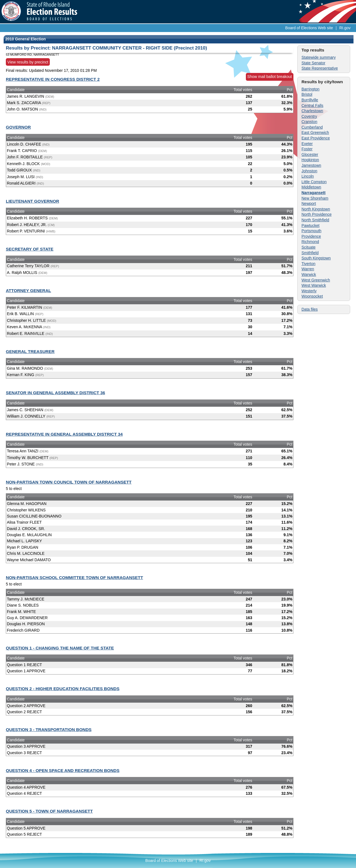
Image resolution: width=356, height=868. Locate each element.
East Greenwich (315, 133)
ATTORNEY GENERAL (28, 290)
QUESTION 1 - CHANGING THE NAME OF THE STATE (60, 648)
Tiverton (308, 264)
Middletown (311, 187)
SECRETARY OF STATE (30, 249)
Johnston (309, 171)
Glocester (310, 155)
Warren (308, 269)
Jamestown (311, 165)
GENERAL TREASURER (30, 351)
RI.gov (345, 28)
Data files (310, 309)
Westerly (309, 291)
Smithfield (310, 253)
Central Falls (312, 106)
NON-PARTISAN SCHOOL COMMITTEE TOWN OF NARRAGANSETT (74, 578)
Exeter (307, 144)
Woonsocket (312, 296)
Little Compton (314, 182)
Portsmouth (311, 231)
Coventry (309, 116)
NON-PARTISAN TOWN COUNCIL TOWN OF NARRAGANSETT (69, 482)
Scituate (309, 247)
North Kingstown (316, 209)
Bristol (307, 94)
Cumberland (312, 127)
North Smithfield (315, 220)
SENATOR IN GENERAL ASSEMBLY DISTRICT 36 (55, 393)
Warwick (309, 274)
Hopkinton (310, 160)
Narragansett (313, 193)
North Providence (317, 214)
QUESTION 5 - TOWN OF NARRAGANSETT (49, 811)
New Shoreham (315, 198)
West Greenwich (316, 280)
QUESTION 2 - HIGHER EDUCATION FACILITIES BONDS (63, 689)
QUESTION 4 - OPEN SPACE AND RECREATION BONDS (63, 770)
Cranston (309, 122)
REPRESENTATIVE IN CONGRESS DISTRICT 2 (53, 79)
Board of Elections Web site (309, 28)
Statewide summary (319, 57)
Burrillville (310, 100)
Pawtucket (311, 225)
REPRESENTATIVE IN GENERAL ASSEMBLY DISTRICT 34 (64, 434)
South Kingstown (316, 258)
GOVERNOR (18, 127)
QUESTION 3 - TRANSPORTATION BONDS (49, 730)
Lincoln (308, 176)
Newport (309, 203)
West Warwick (314, 285)
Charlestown (312, 111)
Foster (307, 149)
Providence (311, 236)
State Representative (320, 68)
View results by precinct (28, 62)
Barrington (311, 89)
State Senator (313, 63)
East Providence (316, 138)
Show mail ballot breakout (270, 77)
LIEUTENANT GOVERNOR (33, 201)
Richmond (310, 242)
